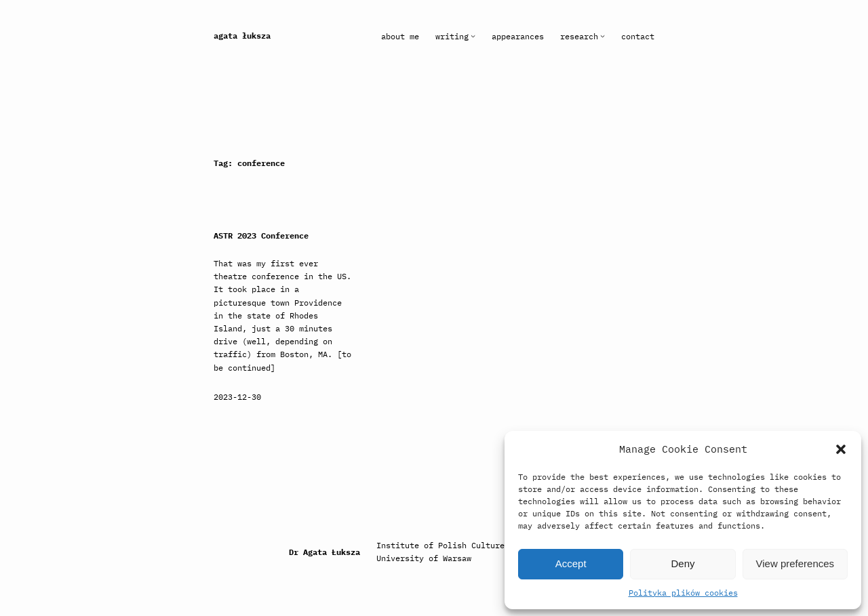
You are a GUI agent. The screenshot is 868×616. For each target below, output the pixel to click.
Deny (683, 563)
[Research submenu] (603, 36)
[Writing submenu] (473, 36)
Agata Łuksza (242, 36)
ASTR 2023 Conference (261, 236)
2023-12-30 (237, 397)
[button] (841, 449)
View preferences (795, 563)
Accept (571, 563)
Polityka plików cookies (683, 593)
